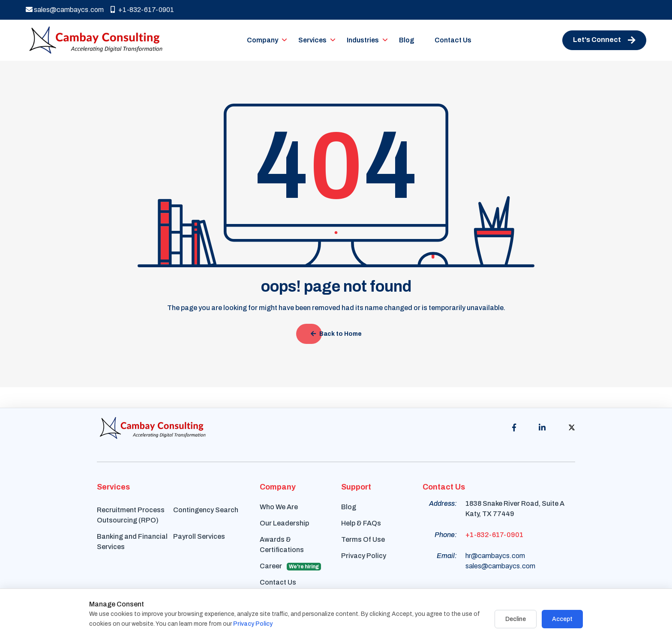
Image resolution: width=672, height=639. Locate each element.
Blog (407, 40)
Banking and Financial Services (132, 542)
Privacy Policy (364, 556)
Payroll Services (199, 536)
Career (290, 566)
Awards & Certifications (282, 545)
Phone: (446, 535)
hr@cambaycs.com (495, 556)
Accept (562, 619)
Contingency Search (206, 510)
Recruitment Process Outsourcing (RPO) (131, 515)
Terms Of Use (363, 539)
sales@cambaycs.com (65, 10)
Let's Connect (604, 40)
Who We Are (279, 507)
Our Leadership (284, 523)
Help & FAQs (361, 523)
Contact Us (453, 40)
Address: (443, 503)
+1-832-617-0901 (142, 10)
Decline (516, 619)
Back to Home (336, 334)
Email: (447, 556)
